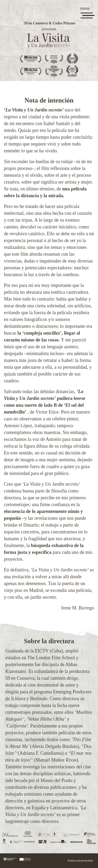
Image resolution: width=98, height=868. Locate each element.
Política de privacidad (80, 860)
